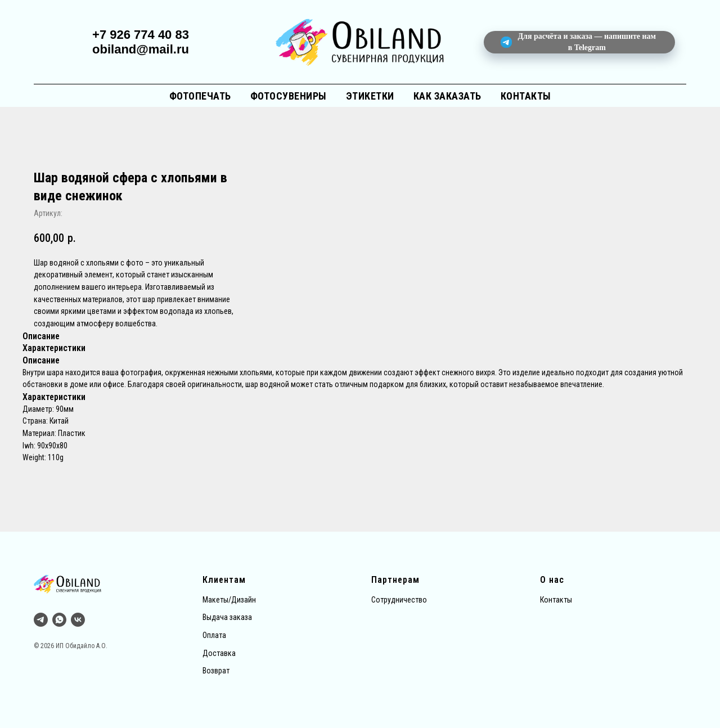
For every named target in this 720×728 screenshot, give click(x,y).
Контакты (526, 96)
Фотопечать (200, 96)
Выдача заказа (227, 617)
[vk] (78, 620)
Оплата (214, 635)
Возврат (216, 671)
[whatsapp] (59, 620)
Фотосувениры (289, 96)
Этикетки (370, 96)
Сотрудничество (399, 600)
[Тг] (41, 620)
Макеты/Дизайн (229, 600)
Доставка (219, 653)
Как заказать (447, 96)
